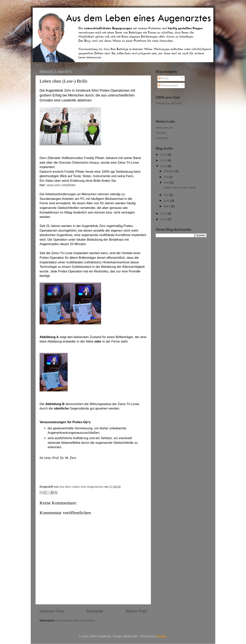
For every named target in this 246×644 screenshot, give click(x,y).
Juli (166, 177)
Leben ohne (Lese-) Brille (180, 187)
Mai (167, 195)
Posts (163, 78)
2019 (164, 155)
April (167, 201)
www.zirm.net (164, 128)
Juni (167, 182)
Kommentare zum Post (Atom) (75, 620)
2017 (164, 160)
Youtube (161, 133)
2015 (164, 213)
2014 (164, 219)
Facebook (162, 138)
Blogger (162, 636)
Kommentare (168, 85)
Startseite (95, 611)
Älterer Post (136, 611)
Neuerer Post (52, 611)
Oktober (169, 171)
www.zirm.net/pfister (61, 185)
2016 (164, 166)
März (167, 206)
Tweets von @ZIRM (169, 103)
